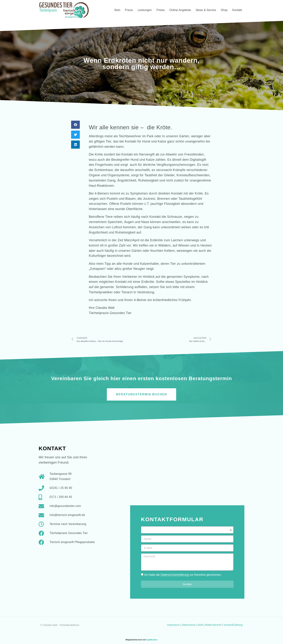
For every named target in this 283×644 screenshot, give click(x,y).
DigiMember (152, 640)
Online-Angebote (180, 10)
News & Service (206, 10)
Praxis (129, 10)
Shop (224, 10)
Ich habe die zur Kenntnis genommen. (183, 575)
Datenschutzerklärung (175, 575)
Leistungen (145, 10)
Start (117, 10)
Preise (161, 10)
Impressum (173, 625)
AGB (200, 625)
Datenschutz (189, 625)
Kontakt (237, 10)
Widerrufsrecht (213, 625)
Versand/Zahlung (233, 625)
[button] (75, 125)
